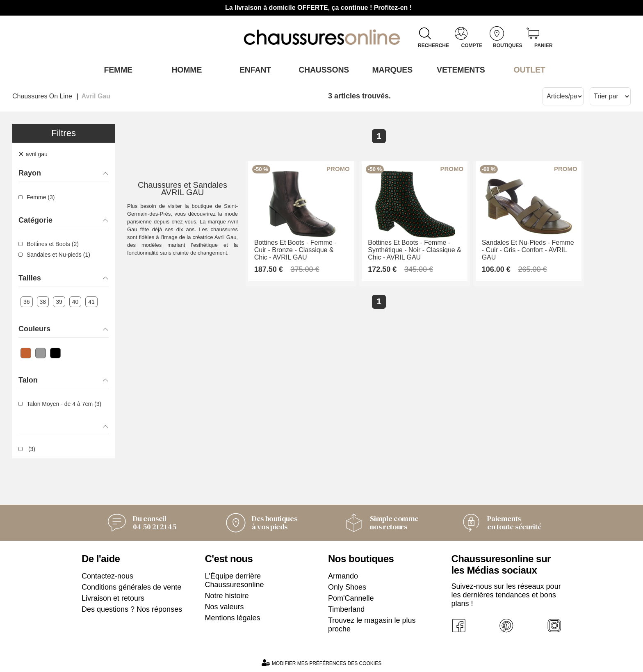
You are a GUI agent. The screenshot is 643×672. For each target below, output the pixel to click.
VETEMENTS (459, 69)
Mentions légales (233, 617)
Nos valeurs (225, 606)
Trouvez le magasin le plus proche (372, 624)
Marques (390, 69)
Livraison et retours (113, 597)
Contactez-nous (107, 575)
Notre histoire (227, 595)
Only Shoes (347, 586)
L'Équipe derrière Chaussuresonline (235, 580)
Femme (116, 69)
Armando (343, 575)
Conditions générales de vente (131, 586)
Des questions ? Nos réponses (132, 608)
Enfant (253, 69)
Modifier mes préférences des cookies (321, 662)
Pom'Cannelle (351, 597)
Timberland (346, 608)
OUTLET (527, 69)
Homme (184, 69)
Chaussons (322, 69)
